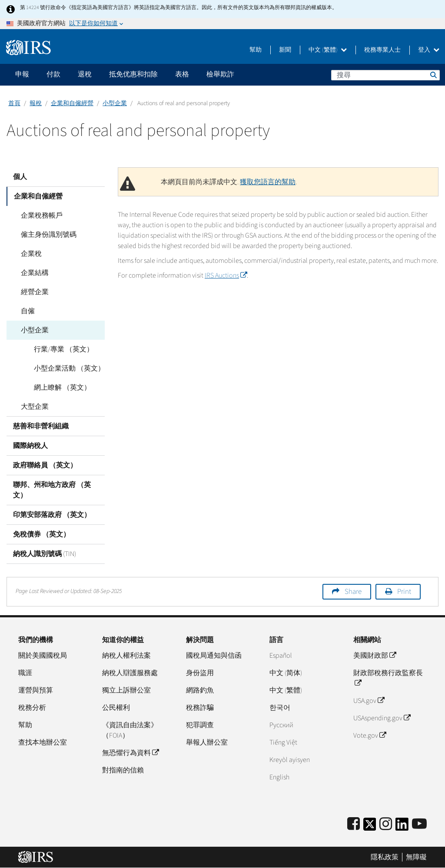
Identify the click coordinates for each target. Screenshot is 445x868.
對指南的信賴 (123, 770)
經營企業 (33, 292)
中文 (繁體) (328, 50)
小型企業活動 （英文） (68, 368)
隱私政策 (385, 857)
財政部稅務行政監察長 (388, 678)
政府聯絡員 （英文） (45, 465)
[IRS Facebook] (354, 824)
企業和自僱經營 (72, 103)
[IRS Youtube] (419, 824)
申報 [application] (22, 74)
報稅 (36, 103)
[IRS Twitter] (370, 827)
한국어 (280, 708)
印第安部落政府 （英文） (52, 515)
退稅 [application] (85, 74)
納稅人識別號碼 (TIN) (45, 554)
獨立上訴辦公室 (126, 690)
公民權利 (116, 708)
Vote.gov (370, 735)
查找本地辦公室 (43, 742)
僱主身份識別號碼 (47, 235)
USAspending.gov (382, 718)
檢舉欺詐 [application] (220, 74)
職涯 (25, 673)
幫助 (256, 50)
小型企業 (115, 103)
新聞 (285, 50)
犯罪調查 (200, 725)
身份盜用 (200, 673)
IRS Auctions (226, 275)
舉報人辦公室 (207, 742)
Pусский (281, 725)
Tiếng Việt (283, 742)
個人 (20, 177)
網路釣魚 (200, 690)
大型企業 (33, 407)
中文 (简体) (286, 673)
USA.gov (369, 701)
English (279, 777)
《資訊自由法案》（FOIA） (130, 730)
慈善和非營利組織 (41, 426)
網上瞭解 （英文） (61, 388)
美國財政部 (375, 656)
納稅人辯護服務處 (130, 673)
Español (281, 656)
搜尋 (433, 75)
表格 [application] (182, 74)
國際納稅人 (30, 446)
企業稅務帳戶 (40, 215)
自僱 (27, 311)
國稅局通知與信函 (214, 656)
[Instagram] (386, 824)
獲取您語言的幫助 (268, 182)
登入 (429, 50)
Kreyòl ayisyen (290, 760)
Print (404, 592)
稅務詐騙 (200, 708)
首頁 (14, 103)
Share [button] (353, 592)
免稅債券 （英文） (42, 534)
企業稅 (30, 254)
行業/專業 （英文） (62, 349)
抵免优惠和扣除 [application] (133, 74)
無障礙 (416, 857)
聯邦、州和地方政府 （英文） (52, 490)
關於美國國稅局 (43, 656)
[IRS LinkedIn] (402, 827)
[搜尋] (385, 75)
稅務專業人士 (382, 50)
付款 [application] (53, 74)
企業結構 (33, 273)
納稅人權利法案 (126, 656)
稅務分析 (32, 708)
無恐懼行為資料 (130, 753)
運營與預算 (36, 690)
